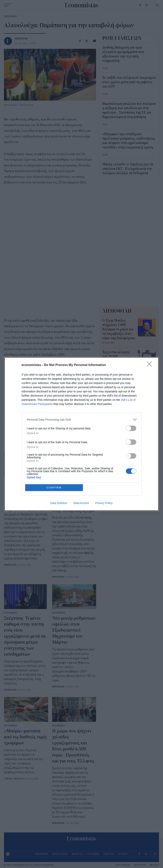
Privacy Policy (104, 503)
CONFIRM (54, 487)
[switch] (131, 428)
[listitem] (81, 419)
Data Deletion (59, 503)
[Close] (151, 365)
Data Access (81, 503)
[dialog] (81, 434)
